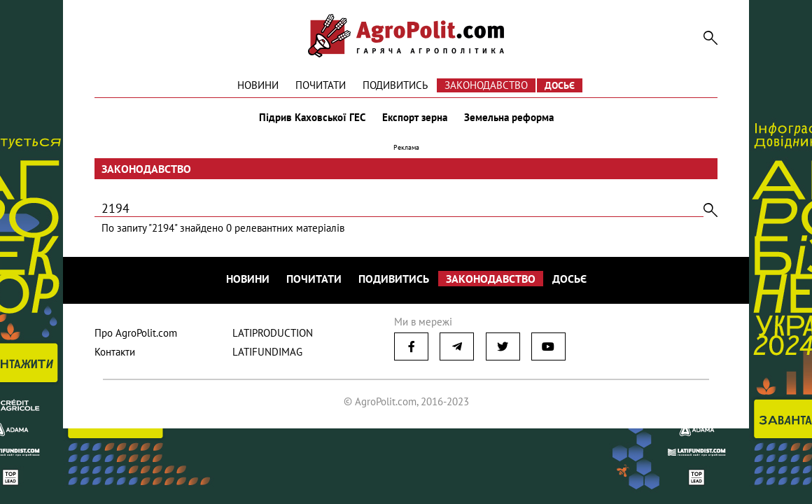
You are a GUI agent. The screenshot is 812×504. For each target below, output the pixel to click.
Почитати (321, 85)
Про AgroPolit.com (136, 333)
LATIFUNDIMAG (267, 352)
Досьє (560, 85)
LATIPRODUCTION (273, 333)
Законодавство (486, 85)
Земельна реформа (509, 118)
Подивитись (395, 85)
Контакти (115, 352)
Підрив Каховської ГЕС (312, 118)
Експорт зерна (415, 118)
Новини (258, 85)
